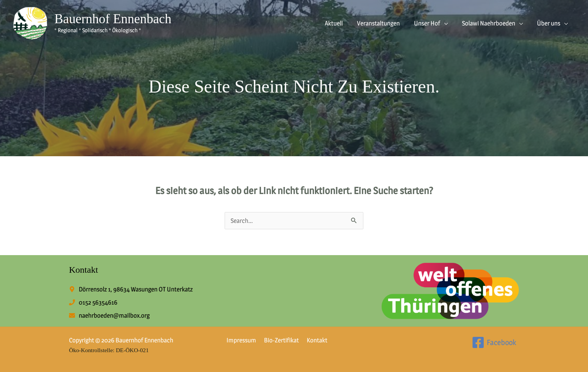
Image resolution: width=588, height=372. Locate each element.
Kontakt (313, 340)
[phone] (93, 302)
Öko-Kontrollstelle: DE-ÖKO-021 (110, 350)
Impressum (240, 340)
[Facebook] (493, 342)
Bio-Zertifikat (279, 340)
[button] (448, 23)
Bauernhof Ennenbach (113, 19)
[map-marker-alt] (131, 289)
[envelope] (109, 315)
